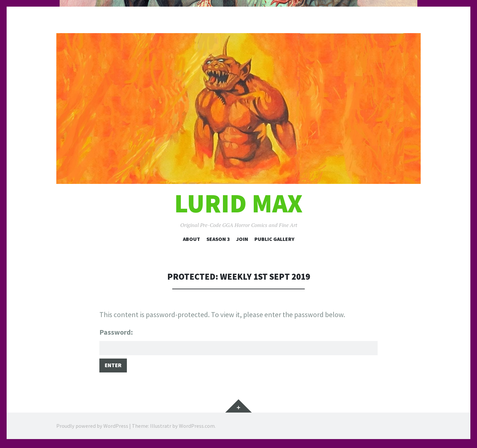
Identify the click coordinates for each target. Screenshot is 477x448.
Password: (238, 342)
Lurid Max (238, 203)
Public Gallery (274, 239)
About (191, 239)
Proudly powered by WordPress (92, 428)
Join (242, 239)
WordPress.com (197, 428)
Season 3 (218, 239)
